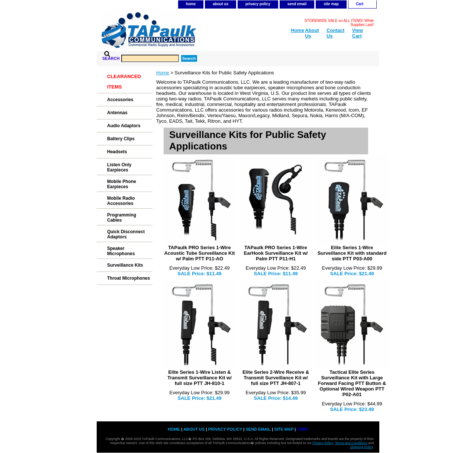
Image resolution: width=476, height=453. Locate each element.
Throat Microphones (128, 278)
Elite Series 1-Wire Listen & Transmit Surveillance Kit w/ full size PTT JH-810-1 (200, 378)
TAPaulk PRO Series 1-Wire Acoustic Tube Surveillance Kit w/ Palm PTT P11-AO (200, 253)
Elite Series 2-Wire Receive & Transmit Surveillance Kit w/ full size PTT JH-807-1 (276, 378)
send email (297, 4)
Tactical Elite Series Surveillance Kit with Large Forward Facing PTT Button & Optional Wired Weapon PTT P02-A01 (352, 383)
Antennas (117, 113)
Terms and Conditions (351, 443)
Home (163, 73)
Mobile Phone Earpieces (122, 184)
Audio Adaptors (124, 126)
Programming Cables (122, 218)
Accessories (120, 100)
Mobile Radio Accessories (121, 201)
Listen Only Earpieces (119, 167)
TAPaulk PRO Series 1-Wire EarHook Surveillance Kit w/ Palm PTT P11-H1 (276, 253)
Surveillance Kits (125, 265)
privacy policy (258, 4)
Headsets (117, 152)
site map (331, 4)
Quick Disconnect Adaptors (126, 234)
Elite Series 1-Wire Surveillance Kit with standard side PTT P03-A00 (352, 253)
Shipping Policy (362, 447)
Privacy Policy (323, 443)
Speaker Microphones (121, 251)
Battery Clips (121, 139)
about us (221, 4)
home (191, 4)
